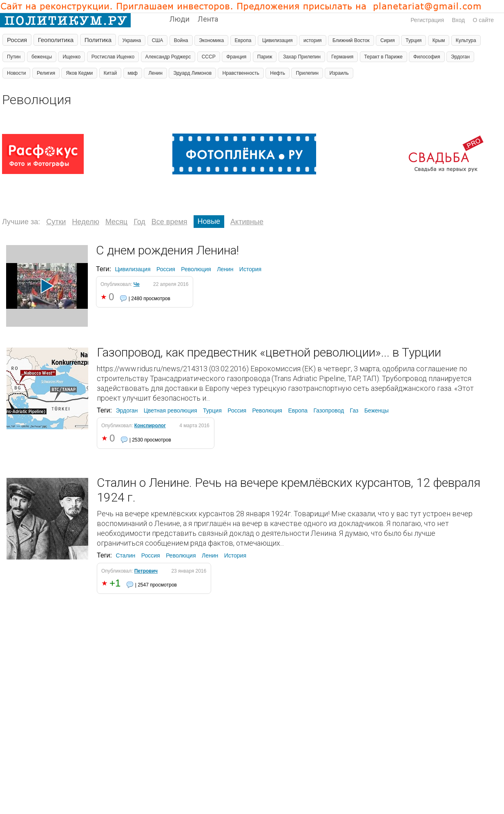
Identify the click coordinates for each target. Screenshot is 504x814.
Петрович (146, 571)
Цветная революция (171, 410)
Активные (247, 222)
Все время (169, 222)
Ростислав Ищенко (113, 57)
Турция (414, 40)
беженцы (42, 57)
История (250, 269)
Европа (243, 40)
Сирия (387, 40)
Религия (46, 73)
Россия (17, 40)
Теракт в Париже (384, 57)
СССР (209, 57)
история (313, 40)
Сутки (56, 222)
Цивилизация (278, 40)
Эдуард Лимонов (192, 73)
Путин (14, 57)
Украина (132, 40)
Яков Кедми (79, 73)
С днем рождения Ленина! (167, 250)
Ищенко (71, 57)
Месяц (116, 222)
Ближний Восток (351, 40)
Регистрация (427, 20)
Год (139, 222)
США (158, 40)
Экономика (211, 40)
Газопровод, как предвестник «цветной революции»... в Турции (269, 352)
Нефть (278, 73)
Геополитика (56, 40)
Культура (466, 40)
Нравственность (241, 73)
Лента (208, 19)
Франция (236, 57)
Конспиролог (150, 426)
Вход (458, 20)
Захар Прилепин (302, 57)
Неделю (86, 222)
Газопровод (329, 410)
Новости (16, 73)
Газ (354, 410)
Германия (342, 57)
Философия (427, 57)
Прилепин (307, 73)
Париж (265, 57)
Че (137, 284)
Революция (196, 269)
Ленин (155, 73)
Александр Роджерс (168, 57)
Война (181, 40)
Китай (110, 73)
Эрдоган (460, 57)
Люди (180, 19)
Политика (98, 40)
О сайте (483, 20)
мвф (133, 73)
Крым (439, 40)
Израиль (339, 73)
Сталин (125, 555)
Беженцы (377, 410)
